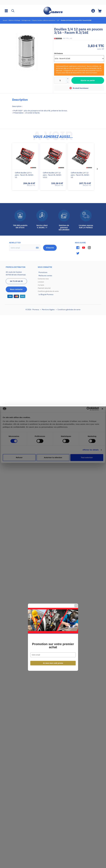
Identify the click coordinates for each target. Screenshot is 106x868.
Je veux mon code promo (53, 460)
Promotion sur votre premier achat (53, 443)
